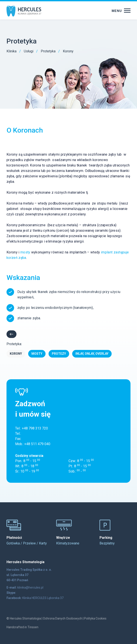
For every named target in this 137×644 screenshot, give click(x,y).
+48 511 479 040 (37, 444)
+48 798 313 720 (35, 428)
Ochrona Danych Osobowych (63, 622)
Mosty (37, 354)
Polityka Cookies (95, 622)
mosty (25, 252)
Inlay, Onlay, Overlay (92, 354)
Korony (16, 354)
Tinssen (33, 631)
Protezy (59, 354)
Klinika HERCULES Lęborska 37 (43, 598)
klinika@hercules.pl (30, 587)
